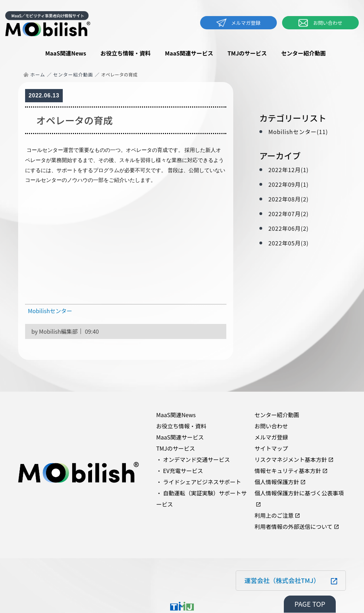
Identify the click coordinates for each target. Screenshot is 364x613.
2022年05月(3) (289, 243)
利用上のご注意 (274, 515)
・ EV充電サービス (180, 471)
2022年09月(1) (289, 184)
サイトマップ (271, 448)
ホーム (38, 75)
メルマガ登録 (238, 23)
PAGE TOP (310, 604)
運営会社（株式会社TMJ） (282, 580)
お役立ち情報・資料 (126, 53)
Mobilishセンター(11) (298, 132)
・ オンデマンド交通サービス (193, 459)
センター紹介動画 (303, 53)
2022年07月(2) (289, 214)
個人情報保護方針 (277, 482)
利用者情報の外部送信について (294, 526)
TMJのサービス (247, 53)
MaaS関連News (66, 53)
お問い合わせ (320, 23)
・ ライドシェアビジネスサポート (199, 482)
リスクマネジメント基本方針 (291, 459)
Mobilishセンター (50, 311)
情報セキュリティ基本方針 (288, 471)
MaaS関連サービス (189, 53)
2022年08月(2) (289, 199)
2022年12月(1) (289, 170)
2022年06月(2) (289, 228)
